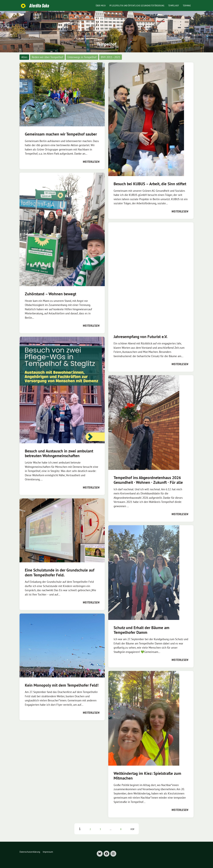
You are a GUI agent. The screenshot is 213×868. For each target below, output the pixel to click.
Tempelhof (174, 5)
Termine (187, 5)
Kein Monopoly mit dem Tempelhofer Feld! (62, 685)
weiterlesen (91, 162)
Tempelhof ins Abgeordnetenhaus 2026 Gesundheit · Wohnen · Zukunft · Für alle (148, 480)
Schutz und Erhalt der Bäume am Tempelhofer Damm (141, 630)
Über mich (101, 5)
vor (132, 829)
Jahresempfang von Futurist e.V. (141, 337)
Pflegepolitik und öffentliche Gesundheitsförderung (137, 5)
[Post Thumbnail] (62, 94)
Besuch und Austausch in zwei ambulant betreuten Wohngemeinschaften (59, 453)
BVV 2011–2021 (110, 57)
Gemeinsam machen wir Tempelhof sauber (61, 134)
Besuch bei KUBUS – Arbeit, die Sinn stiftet (150, 184)
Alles (24, 57)
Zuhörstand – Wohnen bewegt (51, 294)
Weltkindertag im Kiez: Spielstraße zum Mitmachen (147, 776)
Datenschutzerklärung (30, 852)
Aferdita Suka (39, 6)
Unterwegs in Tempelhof (82, 57)
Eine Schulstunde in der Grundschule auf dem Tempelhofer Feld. (60, 572)
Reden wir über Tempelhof (47, 57)
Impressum (48, 852)
